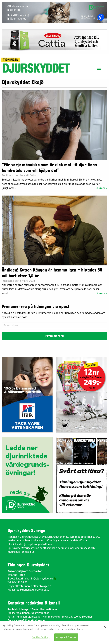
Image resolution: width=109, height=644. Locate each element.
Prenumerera (54, 336)
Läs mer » (101, 188)
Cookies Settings (41, 637)
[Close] (105, 627)
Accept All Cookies (66, 637)
